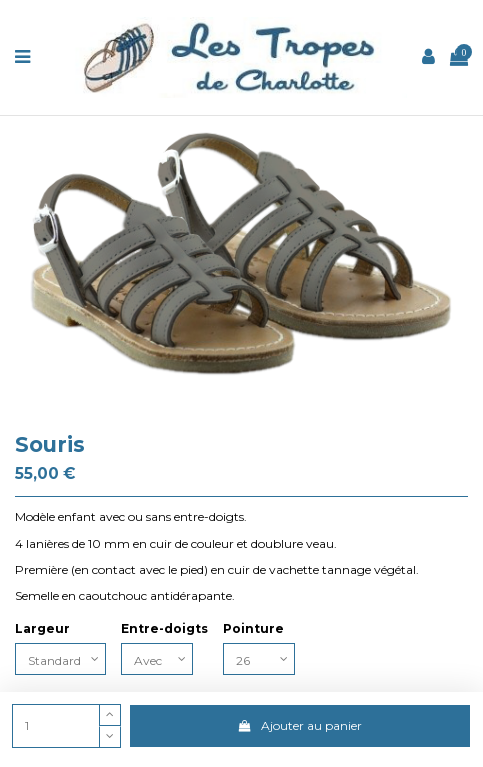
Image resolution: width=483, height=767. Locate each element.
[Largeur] (60, 659)
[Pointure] (259, 659)
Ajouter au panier (299, 725)
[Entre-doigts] (157, 659)
